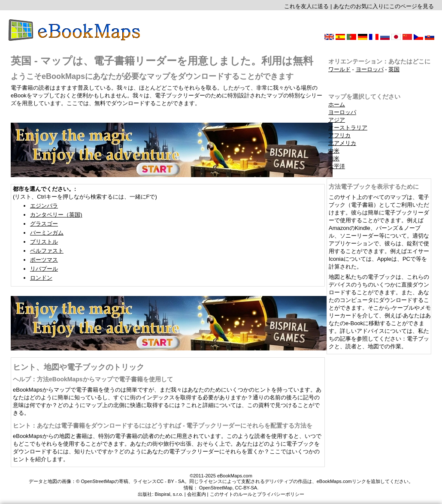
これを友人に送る (306, 6)
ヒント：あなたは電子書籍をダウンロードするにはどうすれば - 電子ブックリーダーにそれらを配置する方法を (163, 426)
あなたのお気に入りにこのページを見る (384, 6)
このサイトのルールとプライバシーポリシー (257, 494)
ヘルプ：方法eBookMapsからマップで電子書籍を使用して (93, 379)
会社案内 (197, 494)
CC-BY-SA (246, 488)
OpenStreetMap (216, 488)
